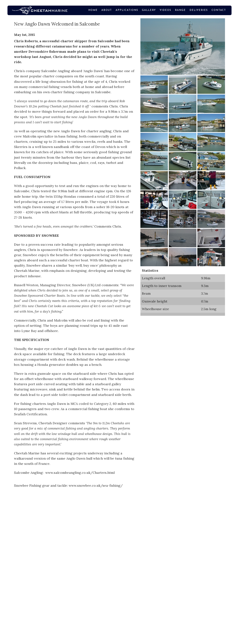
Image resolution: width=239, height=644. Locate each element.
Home (93, 10)
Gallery (149, 10)
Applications (127, 10)
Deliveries (199, 10)
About (107, 10)
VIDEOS (165, 10)
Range (180, 10)
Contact (219, 10)
